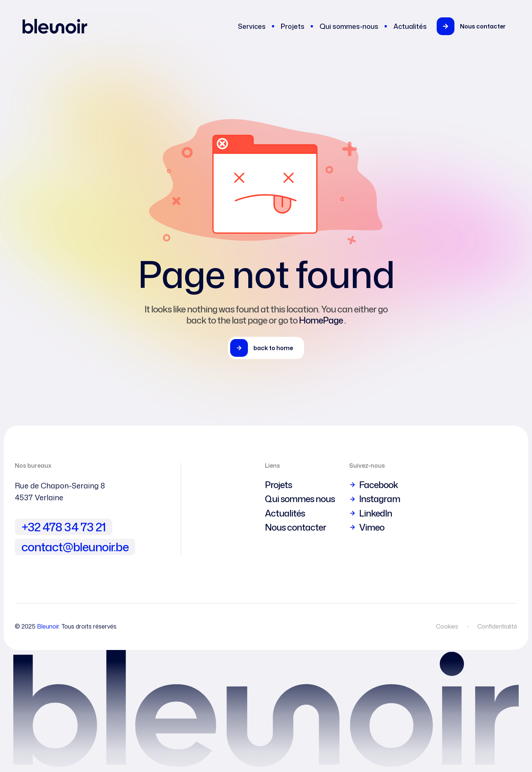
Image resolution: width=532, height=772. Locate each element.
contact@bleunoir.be (75, 547)
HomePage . (322, 320)
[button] (476, 26)
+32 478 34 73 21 (64, 527)
